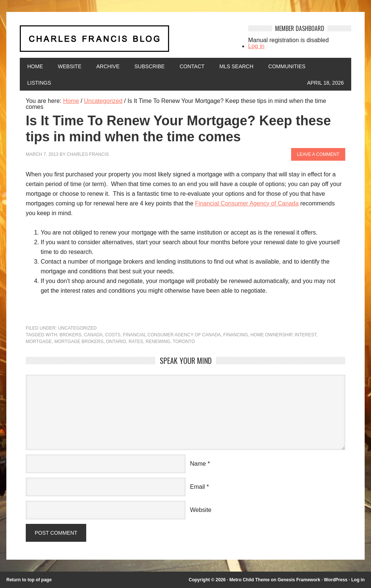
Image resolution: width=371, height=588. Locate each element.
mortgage (39, 342)
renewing (158, 342)
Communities (287, 66)
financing (236, 335)
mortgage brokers (79, 342)
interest (305, 335)
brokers (70, 335)
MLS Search (236, 66)
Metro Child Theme (249, 580)
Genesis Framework (299, 580)
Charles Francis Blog (128, 42)
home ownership (271, 335)
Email (197, 487)
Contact (192, 66)
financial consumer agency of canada (172, 335)
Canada (93, 335)
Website (70, 66)
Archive (108, 66)
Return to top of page (29, 580)
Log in (256, 46)
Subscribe (149, 66)
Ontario (116, 342)
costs (113, 335)
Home (35, 66)
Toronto (184, 342)
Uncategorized (77, 328)
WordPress (336, 580)
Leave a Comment (318, 154)
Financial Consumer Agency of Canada (247, 203)
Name (198, 464)
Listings (39, 83)
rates (136, 342)
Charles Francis (88, 154)
